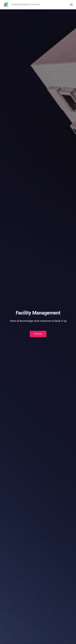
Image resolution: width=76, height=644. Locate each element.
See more (38, 334)
